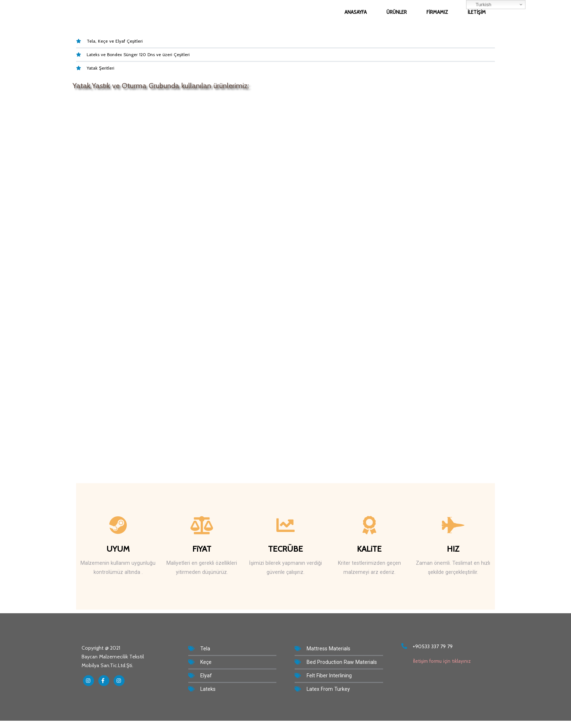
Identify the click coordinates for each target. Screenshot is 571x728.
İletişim (477, 12)
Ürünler (397, 12)
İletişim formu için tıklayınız (436, 661)
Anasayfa (356, 12)
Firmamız (437, 12)
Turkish (480, 5)
